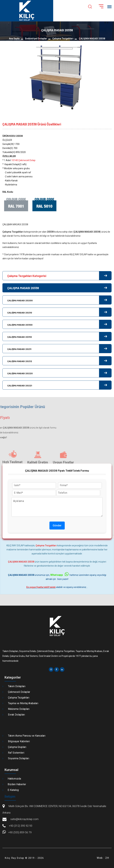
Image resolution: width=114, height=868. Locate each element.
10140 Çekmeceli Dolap (23, 160)
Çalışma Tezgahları (63, 39)
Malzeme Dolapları (19, 709)
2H (107, 858)
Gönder (57, 525)
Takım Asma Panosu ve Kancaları (27, 736)
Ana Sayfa (14, 39)
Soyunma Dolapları (19, 758)
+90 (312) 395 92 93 (21, 826)
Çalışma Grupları (17, 747)
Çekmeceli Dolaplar (19, 692)
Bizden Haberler (17, 784)
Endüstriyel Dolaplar (36, 39)
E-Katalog (13, 790)
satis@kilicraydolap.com (24, 819)
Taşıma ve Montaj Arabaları (23, 703)
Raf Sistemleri (16, 753)
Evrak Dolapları (16, 715)
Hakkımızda (14, 779)
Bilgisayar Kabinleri (19, 741)
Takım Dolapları (17, 686)
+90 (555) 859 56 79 (17, 832)
